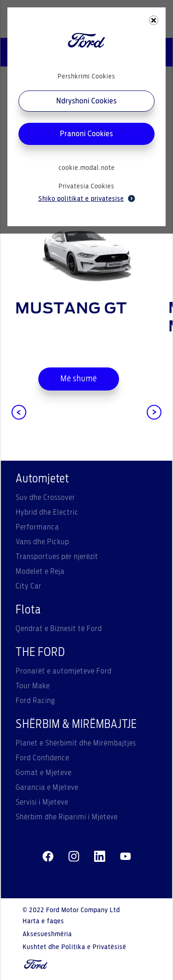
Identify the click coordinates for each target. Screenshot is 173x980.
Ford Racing (36, 701)
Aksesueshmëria (47, 934)
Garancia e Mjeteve (47, 788)
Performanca (37, 527)
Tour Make (33, 686)
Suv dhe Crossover (45, 498)
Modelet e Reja (40, 571)
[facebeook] (48, 857)
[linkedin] (100, 857)
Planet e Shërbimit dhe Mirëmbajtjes (76, 743)
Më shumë (79, 379)
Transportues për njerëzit (57, 557)
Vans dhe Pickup (42, 542)
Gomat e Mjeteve (44, 773)
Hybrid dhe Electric (47, 512)
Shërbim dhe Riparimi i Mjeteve (67, 817)
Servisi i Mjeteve (42, 802)
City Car (29, 586)
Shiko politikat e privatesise (87, 198)
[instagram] (74, 857)
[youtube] (125, 857)
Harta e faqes (43, 921)
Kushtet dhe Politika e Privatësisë (75, 947)
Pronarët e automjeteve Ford (64, 671)
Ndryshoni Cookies (86, 101)
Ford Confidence (42, 758)
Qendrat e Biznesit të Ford (59, 629)
